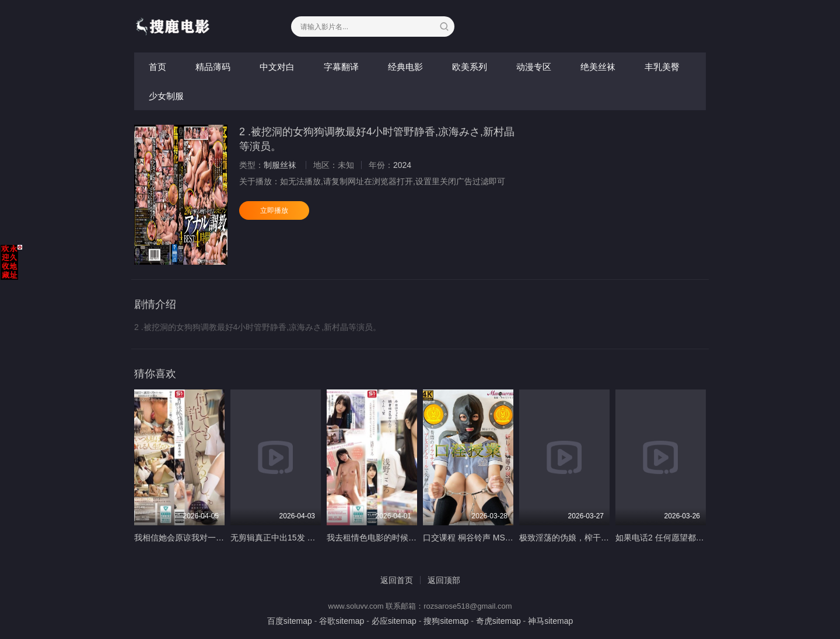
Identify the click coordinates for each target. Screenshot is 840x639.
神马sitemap (550, 621)
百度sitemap (290, 621)
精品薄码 (213, 67)
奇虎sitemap (498, 621)
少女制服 (166, 96)
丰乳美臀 (662, 67)
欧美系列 (470, 67)
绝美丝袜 (598, 67)
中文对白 (277, 67)
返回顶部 (444, 580)
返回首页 (397, 580)
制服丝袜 (280, 165)
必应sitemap (394, 621)
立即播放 (274, 210)
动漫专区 (534, 67)
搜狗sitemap (446, 621)
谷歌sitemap (342, 621)
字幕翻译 (341, 67)
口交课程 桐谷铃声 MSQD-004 (478, 538)
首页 (157, 67)
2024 (402, 165)
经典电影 (405, 67)
